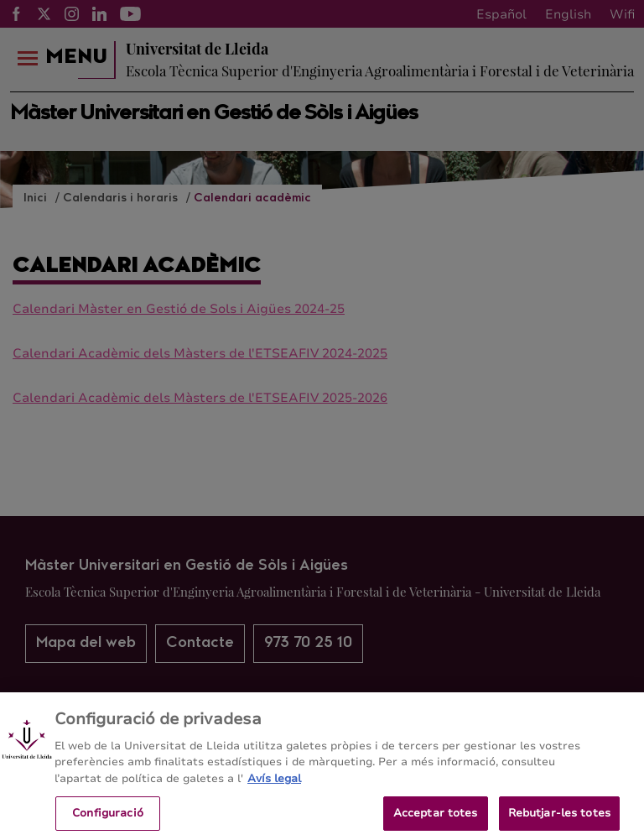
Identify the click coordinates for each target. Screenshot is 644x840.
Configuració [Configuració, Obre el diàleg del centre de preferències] (108, 820)
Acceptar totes (436, 820)
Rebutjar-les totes (559, 820)
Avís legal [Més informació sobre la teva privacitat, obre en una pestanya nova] (274, 786)
